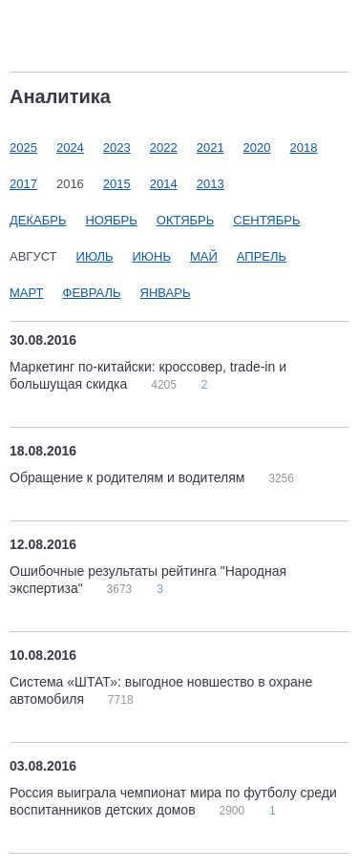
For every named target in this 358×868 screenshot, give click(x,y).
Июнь (152, 256)
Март (27, 293)
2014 (164, 184)
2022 (164, 148)
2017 (23, 184)
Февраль (92, 293)
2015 (117, 184)
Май (204, 256)
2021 (211, 148)
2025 (23, 148)
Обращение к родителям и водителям (129, 477)
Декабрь (38, 220)
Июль (95, 256)
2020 (257, 148)
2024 (70, 148)
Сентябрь (266, 220)
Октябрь (185, 220)
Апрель (262, 256)
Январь (166, 293)
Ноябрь (111, 220)
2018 (304, 148)
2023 (117, 148)
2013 (211, 184)
